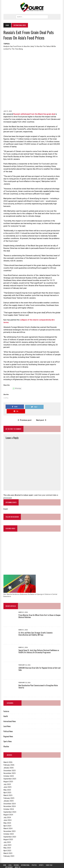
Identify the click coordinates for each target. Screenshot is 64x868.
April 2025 (7, 786)
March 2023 (8, 847)
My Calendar (9, 861)
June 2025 (7, 781)
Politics (34, 859)
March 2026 (8, 756)
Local (10, 859)
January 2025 (8, 794)
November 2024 (9, 800)
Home (5, 859)
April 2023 (7, 844)
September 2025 (10, 772)
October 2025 (8, 770)
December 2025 (9, 764)
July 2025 (7, 778)
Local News (7, 720)
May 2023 (7, 841)
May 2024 (7, 817)
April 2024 (7, 819)
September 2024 (10, 806)
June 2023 (7, 839)
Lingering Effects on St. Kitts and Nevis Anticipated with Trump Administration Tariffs (32, 863)
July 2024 (7, 811)
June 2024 (7, 814)
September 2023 (10, 830)
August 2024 (8, 808)
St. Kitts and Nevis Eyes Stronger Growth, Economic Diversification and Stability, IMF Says (35, 627)
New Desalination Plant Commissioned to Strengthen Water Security (38, 680)
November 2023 (9, 825)
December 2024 (9, 797)
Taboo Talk (49, 859)
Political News (8, 725)
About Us (18, 861)
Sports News (7, 735)
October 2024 (8, 803)
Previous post (25, 413)
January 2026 (8, 761)
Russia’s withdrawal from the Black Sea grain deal (34, 115)
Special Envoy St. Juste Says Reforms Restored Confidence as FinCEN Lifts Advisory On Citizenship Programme (39, 645)
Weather (6, 740)
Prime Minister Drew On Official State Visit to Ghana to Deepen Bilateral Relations (39, 610)
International (25, 859)
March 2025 (8, 789)
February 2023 (9, 850)
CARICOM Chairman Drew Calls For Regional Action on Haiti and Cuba (39, 663)
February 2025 (9, 792)
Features (6, 705)
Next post (41, 413)
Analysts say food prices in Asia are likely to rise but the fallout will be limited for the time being (29, 48)
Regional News (8, 730)
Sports (41, 859)
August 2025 (8, 775)
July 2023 (7, 836)
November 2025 (9, 767)
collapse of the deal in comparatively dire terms (40, 320)
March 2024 (8, 822)
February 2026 (9, 759)
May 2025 (7, 783)
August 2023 (8, 833)
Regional (16, 859)
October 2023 (8, 828)
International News (9, 715)
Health (5, 710)
